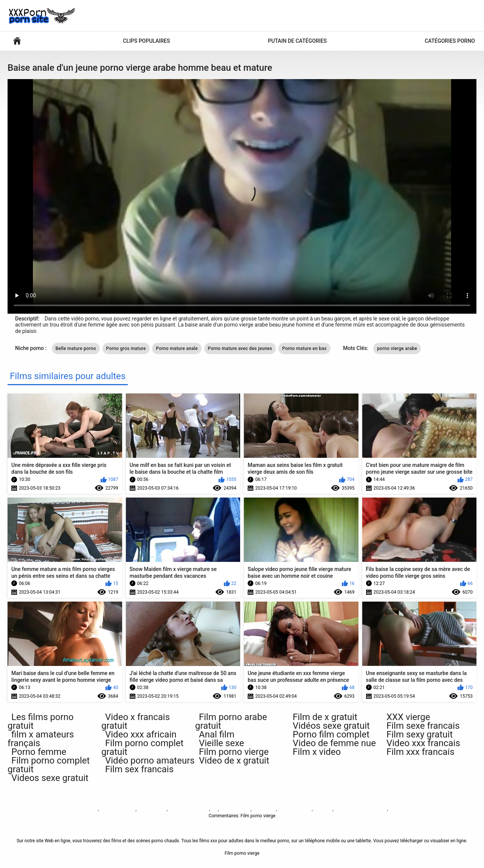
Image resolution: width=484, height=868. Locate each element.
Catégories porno (450, 41)
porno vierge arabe (397, 348)
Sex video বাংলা (235, 809)
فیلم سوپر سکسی (295, 809)
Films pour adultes (17, 41)
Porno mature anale (177, 348)
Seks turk (323, 809)
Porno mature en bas (304, 348)
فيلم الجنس (264, 809)
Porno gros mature (126, 348)
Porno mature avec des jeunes (240, 348)
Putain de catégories (298, 41)
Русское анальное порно (361, 809)
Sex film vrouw (152, 809)
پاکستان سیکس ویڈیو (189, 809)
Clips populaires (146, 41)
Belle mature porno (76, 348)
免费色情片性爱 (405, 809)
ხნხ (214, 809)
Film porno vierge (81, 809)
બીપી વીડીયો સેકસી (118, 809)
